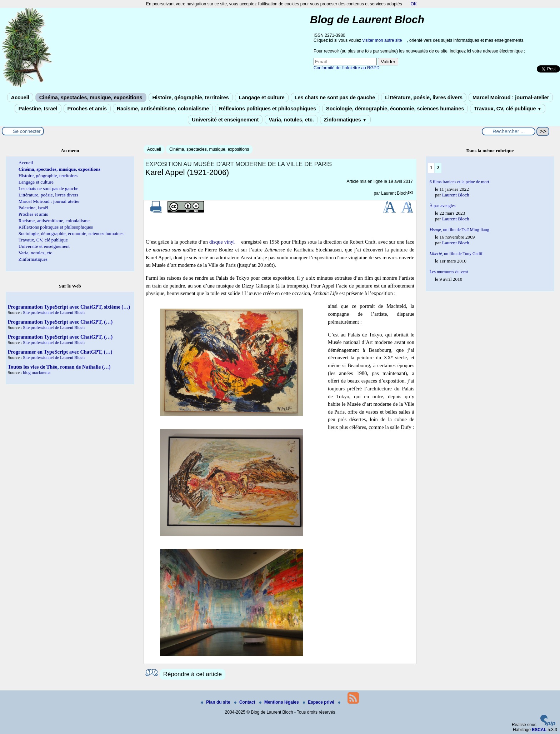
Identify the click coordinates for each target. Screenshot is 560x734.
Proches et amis (87, 109)
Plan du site (216, 702)
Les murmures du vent (449, 272)
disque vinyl (222, 242)
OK (414, 4)
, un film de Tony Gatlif (456, 254)
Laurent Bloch (394, 193)
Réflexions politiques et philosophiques (267, 109)
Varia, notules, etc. (291, 120)
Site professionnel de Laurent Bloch (54, 313)
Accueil (20, 98)
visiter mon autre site (382, 40)
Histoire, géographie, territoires (191, 98)
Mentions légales (280, 702)
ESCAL (539, 730)
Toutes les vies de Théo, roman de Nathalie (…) (59, 367)
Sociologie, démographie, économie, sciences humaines (395, 109)
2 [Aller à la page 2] (438, 168)
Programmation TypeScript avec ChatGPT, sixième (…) (69, 307)
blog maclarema (37, 373)
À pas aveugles (443, 206)
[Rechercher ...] (509, 131)
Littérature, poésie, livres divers (424, 98)
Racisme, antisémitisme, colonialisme (163, 109)
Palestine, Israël (38, 109)
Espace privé (319, 702)
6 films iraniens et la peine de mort (459, 182)
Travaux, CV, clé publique (508, 109)
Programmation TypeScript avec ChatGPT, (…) (60, 322)
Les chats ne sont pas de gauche (335, 98)
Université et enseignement (225, 120)
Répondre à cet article (192, 674)
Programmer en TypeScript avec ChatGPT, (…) (60, 352)
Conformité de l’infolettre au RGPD (347, 68)
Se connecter (27, 131)
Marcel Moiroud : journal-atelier (511, 98)
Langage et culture (262, 98)
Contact (245, 702)
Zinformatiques (345, 120)
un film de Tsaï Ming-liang (459, 230)
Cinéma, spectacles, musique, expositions (91, 98)
